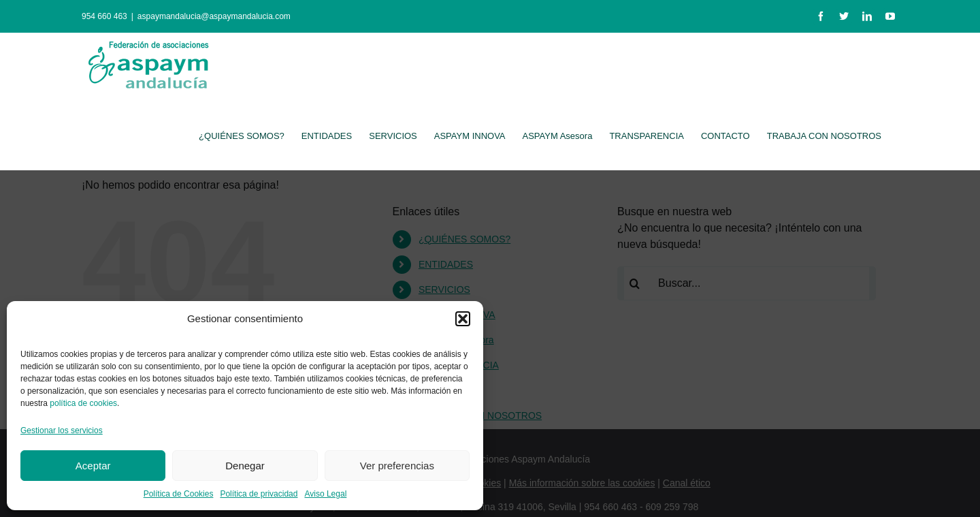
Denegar (245, 466)
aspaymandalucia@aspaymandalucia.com (214, 16)
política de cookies (83, 403)
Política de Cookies (179, 494)
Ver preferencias (397, 466)
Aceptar (93, 466)
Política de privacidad (259, 494)
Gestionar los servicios (62, 430)
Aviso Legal (325, 494)
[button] (463, 319)
